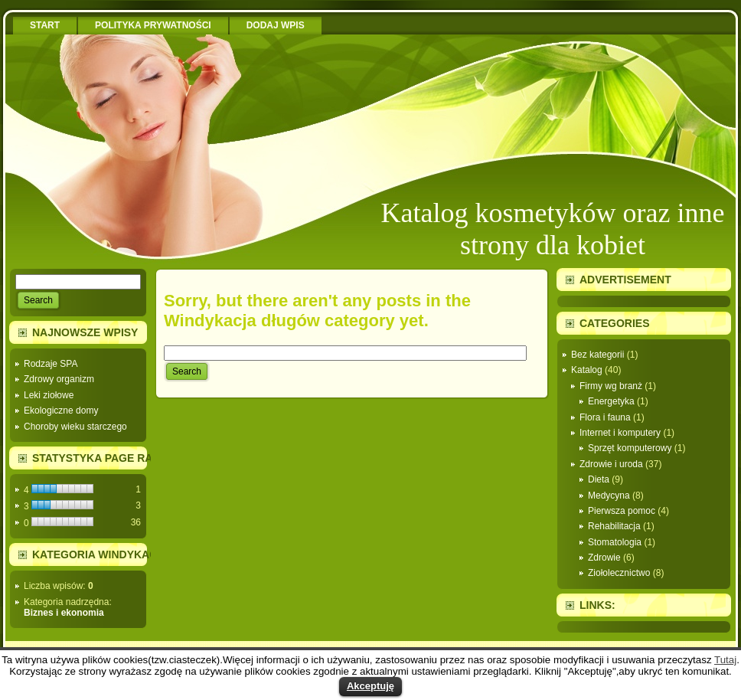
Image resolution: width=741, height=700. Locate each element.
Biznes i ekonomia (64, 613)
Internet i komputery (620, 433)
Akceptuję (370, 686)
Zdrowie (604, 558)
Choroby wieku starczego (75, 427)
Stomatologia (615, 542)
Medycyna (609, 496)
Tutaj (725, 660)
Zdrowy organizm (59, 379)
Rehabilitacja (614, 526)
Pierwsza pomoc (622, 511)
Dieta (599, 479)
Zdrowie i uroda (611, 464)
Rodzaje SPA (51, 364)
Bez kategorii (597, 355)
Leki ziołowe (49, 395)
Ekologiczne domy (61, 411)
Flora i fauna (605, 417)
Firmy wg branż (611, 386)
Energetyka (611, 401)
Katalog (587, 370)
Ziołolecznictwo (619, 573)
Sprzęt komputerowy (630, 448)
